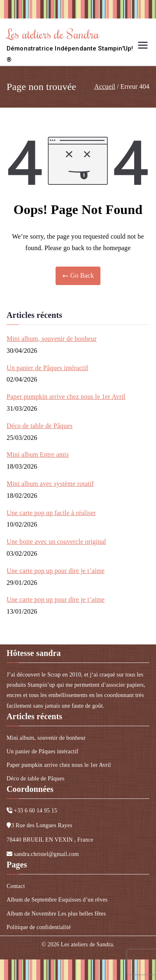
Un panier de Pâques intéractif (48, 368)
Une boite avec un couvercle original (56, 542)
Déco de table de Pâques (40, 426)
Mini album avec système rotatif (50, 484)
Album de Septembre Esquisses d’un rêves (57, 900)
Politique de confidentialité (39, 927)
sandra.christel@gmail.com (47, 854)
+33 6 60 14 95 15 (36, 811)
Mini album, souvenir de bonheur (52, 339)
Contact (16, 886)
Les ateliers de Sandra (53, 34)
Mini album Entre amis (38, 454)
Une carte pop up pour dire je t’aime (56, 571)
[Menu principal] (143, 45)
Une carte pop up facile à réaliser (51, 513)
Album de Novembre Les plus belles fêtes (56, 914)
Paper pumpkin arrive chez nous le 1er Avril (66, 397)
